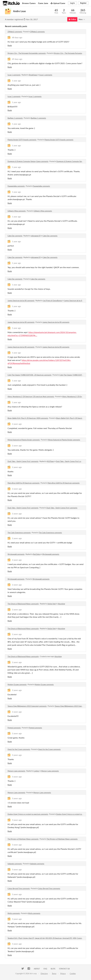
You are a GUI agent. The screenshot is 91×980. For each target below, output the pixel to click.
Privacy (63, 974)
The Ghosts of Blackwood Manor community (23, 604)
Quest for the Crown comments (19, 749)
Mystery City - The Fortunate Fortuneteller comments (27, 53)
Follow (72, 19)
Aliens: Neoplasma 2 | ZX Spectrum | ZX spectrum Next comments (31, 397)
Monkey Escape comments (17, 684)
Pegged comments (14, 728)
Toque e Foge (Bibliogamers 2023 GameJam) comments (27, 706)
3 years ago (17, 755)
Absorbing (61, 604)
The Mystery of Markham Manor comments (23, 839)
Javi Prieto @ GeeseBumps (53, 301)
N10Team (50, 461)
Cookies (73, 974)
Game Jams (43, 3)
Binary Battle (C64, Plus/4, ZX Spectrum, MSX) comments (28, 418)
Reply (10, 46)
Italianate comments (15, 864)
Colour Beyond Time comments (19, 888)
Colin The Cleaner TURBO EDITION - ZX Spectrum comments (30, 375)
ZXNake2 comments (15, 32)
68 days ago (17, 37)
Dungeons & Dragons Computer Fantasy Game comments (28, 161)
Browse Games (29, 3)
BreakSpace (33, 75)
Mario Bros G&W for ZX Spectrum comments (24, 483)
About (37, 969)
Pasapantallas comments (16, 186)
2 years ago (17, 424)
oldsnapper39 (36, 236)
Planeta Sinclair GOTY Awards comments (22, 140)
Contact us (64, 969)
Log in (72, 3)
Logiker (36, 771)
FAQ (45, 969)
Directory (44, 974)
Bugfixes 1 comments (15, 118)
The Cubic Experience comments (19, 533)
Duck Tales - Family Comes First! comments (23, 461)
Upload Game (58, 3)
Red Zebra (37, 554)
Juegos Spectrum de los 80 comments (21, 301)
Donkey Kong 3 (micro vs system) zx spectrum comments (28, 814)
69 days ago (17, 59)
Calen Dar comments (15, 236)
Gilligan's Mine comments (17, 211)
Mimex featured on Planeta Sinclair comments (24, 440)
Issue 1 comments (14, 75)
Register (83, 3)
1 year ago (16, 81)
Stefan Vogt (52, 604)
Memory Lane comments (16, 771)
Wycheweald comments (16, 554)
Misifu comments (14, 913)
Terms (54, 974)
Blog (53, 969)
